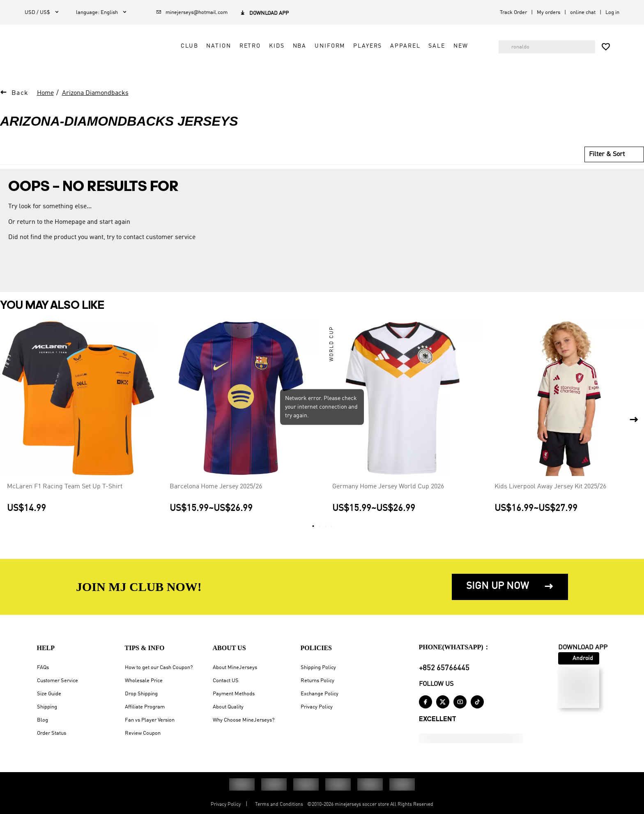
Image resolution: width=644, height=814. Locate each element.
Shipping (47, 707)
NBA (293, 56)
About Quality (228, 707)
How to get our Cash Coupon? (159, 668)
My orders (549, 13)
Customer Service (57, 681)
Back (20, 98)
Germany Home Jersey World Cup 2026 (388, 492)
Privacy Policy (317, 707)
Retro (243, 56)
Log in (612, 13)
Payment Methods (234, 694)
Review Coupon (143, 733)
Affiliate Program (145, 707)
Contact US (226, 681)
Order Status (52, 733)
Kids (270, 56)
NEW (454, 56)
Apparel (399, 56)
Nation (212, 56)
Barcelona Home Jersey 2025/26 (216, 492)
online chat (583, 13)
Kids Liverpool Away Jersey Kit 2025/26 (550, 492)
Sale (430, 56)
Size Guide (49, 694)
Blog (43, 720)
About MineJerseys (235, 668)
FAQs (43, 668)
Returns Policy (317, 681)
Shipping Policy (318, 668)
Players (361, 56)
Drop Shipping (141, 694)
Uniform (323, 56)
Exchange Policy (320, 694)
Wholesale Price (144, 681)
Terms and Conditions (279, 805)
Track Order (513, 13)
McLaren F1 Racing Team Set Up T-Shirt (65, 492)
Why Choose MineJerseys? (244, 720)
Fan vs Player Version (150, 720)
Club (183, 56)
